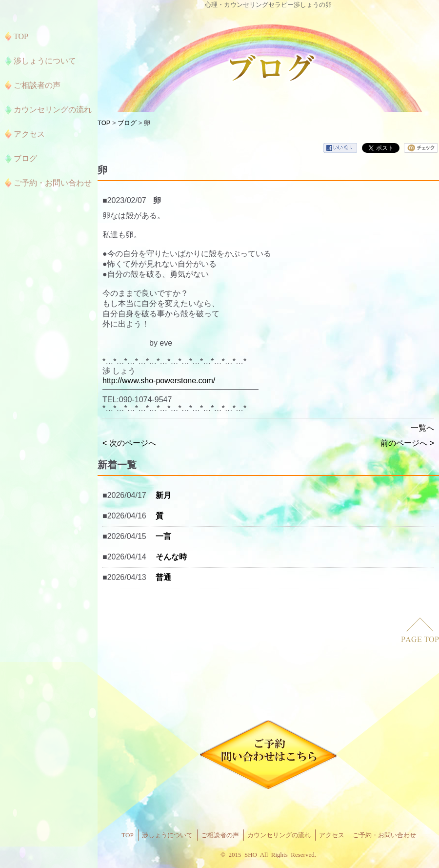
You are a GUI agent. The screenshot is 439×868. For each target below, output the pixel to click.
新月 (163, 495)
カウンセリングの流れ (279, 835)
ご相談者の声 (220, 835)
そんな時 (171, 557)
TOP (104, 123)
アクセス (332, 835)
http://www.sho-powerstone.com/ (159, 381)
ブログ (127, 123)
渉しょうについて (167, 835)
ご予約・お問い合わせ (384, 835)
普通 (163, 577)
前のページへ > (407, 443)
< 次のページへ (129, 443)
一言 (163, 536)
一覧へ (422, 428)
